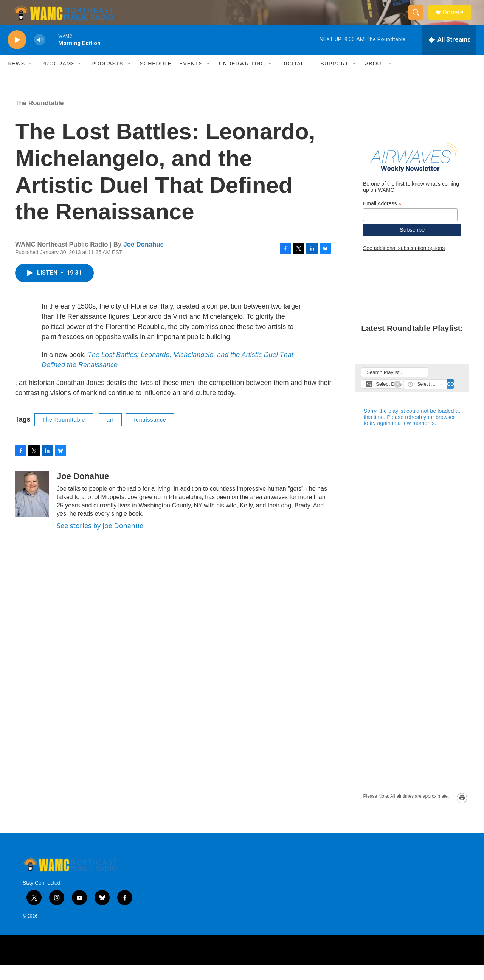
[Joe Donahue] (32, 509)
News (16, 79)
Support (335, 79)
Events (191, 79)
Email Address (382, 218)
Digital (293, 79)
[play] (17, 55)
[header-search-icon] (419, 20)
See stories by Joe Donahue (100, 541)
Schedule (156, 79)
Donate (457, 20)
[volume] (40, 55)
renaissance (150, 435)
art (110, 435)
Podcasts (108, 79)
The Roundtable (39, 118)
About (375, 79)
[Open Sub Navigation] (31, 79)
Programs (58, 79)
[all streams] (449, 55)
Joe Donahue (143, 260)
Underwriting (242, 79)
